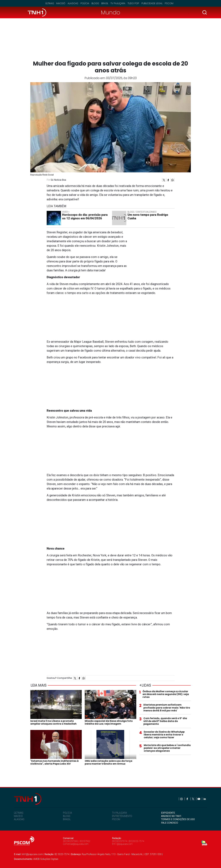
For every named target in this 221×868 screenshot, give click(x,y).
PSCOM (116, 819)
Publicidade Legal (152, 3)
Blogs (95, 3)
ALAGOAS (19, 819)
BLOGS (67, 816)
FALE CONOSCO (170, 823)
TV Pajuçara (118, 3)
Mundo (111, 12)
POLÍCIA (67, 813)
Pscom (169, 3)
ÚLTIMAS (19, 813)
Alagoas (73, 3)
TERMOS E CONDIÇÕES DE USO (178, 819)
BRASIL (67, 819)
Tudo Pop (133, 3)
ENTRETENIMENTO (122, 816)
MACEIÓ (18, 816)
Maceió (61, 3)
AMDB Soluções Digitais (46, 859)
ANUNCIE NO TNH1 (171, 816)
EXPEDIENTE (168, 813)
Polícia (85, 3)
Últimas (50, 3)
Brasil (105, 3)
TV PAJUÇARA (119, 813)
